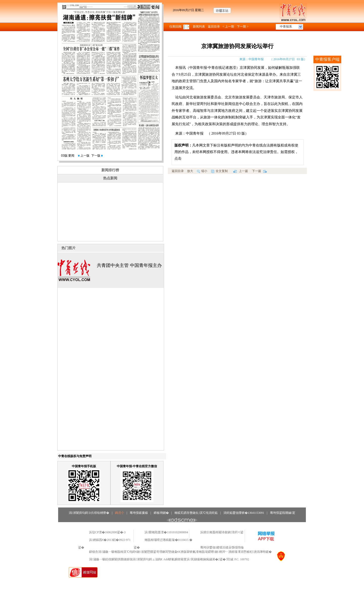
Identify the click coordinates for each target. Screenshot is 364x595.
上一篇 (241, 171)
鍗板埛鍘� (161, 513)
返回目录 (214, 27)
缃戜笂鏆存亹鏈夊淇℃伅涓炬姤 (196, 513)
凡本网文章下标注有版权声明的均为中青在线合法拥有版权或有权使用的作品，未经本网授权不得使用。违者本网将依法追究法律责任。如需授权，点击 (236, 152)
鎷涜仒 (120, 513)
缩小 (202, 171)
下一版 (97, 156)
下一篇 (259, 171)
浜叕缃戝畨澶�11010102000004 (166, 532)
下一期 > (243, 27)
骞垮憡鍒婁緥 (139, 513)
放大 (190, 171)
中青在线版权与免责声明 (75, 456)
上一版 (84, 156)
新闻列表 (199, 27)
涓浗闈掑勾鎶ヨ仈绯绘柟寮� (89, 513)
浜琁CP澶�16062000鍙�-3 (107, 532)
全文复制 (219, 171)
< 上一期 (229, 27)
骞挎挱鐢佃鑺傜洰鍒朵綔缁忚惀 (222, 547)
